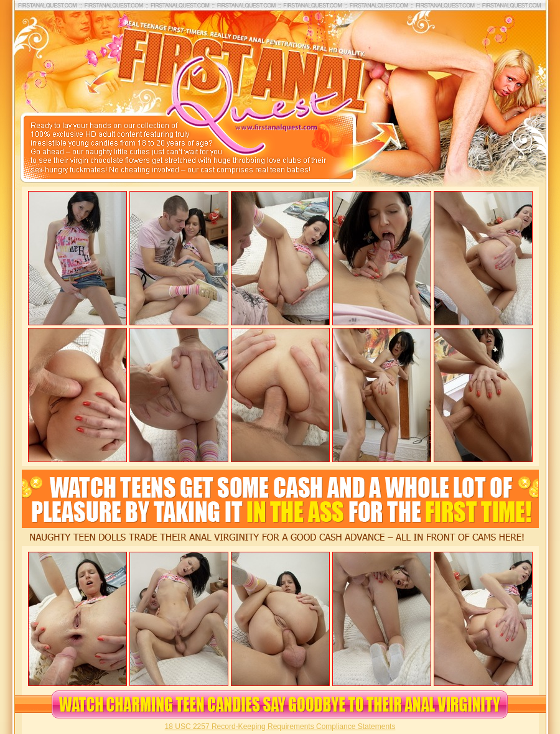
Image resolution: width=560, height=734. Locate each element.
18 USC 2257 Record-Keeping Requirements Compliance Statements (280, 727)
